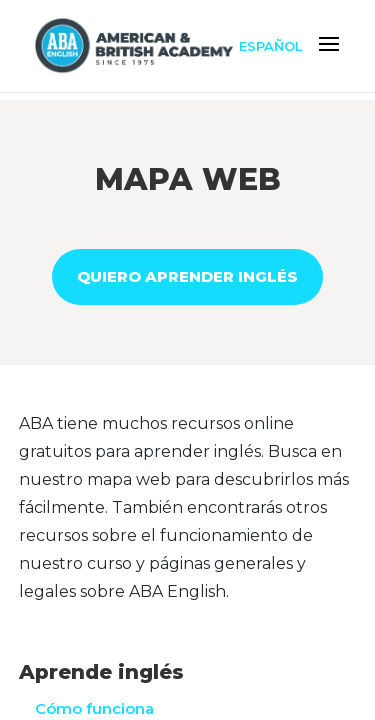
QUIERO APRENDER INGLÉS (187, 276)
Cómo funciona (94, 708)
